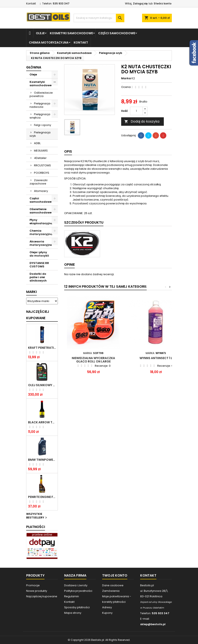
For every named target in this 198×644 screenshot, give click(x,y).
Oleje (40, 33)
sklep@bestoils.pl (153, 624)
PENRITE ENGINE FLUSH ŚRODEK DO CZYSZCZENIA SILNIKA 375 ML (42, 497)
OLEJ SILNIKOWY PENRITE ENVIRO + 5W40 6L (42, 385)
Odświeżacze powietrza (41, 94)
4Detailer (40, 158)
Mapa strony (73, 613)
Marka (126, 78)
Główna (34, 67)
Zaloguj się (140, 3)
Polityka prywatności (78, 591)
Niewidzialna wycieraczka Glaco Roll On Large (93, 360)
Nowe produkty (37, 591)
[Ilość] (136, 111)
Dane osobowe (113, 585)
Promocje (33, 585)
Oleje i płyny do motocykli (39, 254)
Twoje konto (115, 575)
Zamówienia (111, 591)
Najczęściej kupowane (42, 596)
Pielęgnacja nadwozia (40, 105)
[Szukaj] (99, 18)
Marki (31, 292)
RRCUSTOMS (42, 165)
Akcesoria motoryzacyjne (41, 243)
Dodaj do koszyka (142, 121)
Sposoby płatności (77, 607)
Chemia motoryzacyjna (49, 42)
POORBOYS (42, 173)
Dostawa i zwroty (76, 585)
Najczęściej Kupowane (38, 315)
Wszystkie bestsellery (37, 516)
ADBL (37, 143)
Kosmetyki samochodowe (71, 33)
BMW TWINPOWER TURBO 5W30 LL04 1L (42, 460)
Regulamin (72, 596)
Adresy (107, 607)
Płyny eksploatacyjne (41, 222)
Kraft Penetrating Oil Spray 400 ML (42, 348)
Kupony (107, 613)
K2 (133, 78)
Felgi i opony (43, 125)
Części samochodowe (117, 33)
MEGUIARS (41, 151)
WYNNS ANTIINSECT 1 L (156, 358)
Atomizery (41, 191)
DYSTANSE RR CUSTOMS (39, 265)
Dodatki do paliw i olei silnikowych (38, 277)
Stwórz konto (163, 3)
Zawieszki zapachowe (39, 182)
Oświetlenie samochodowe (41, 211)
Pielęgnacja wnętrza (40, 116)
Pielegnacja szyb (40, 134)
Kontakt (31, 3)
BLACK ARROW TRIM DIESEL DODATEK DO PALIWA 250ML (42, 422)
